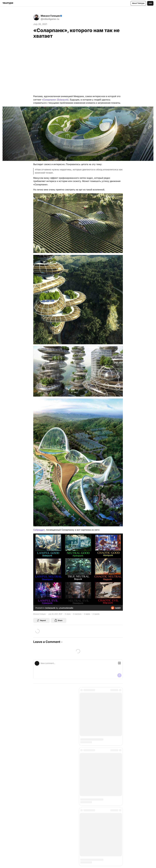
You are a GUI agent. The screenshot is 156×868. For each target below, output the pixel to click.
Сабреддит (39, 530)
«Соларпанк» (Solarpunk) (55, 100)
